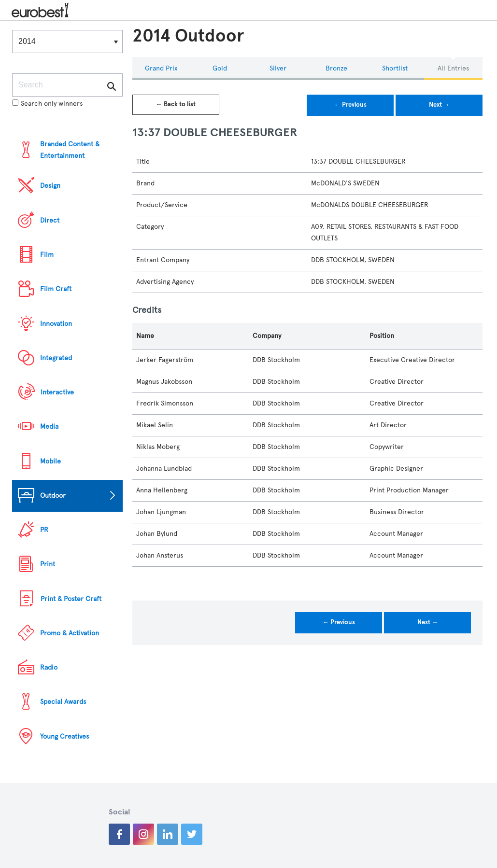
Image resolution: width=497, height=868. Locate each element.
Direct (50, 220)
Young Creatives (64, 736)
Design (50, 186)
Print (48, 564)
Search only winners (47, 104)
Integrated (56, 358)
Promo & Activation (70, 633)
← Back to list (176, 104)
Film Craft (56, 289)
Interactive (57, 392)
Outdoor (53, 496)
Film (47, 255)
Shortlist (395, 68)
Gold (220, 68)
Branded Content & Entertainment (70, 150)
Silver (278, 68)
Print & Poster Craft (71, 599)
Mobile (50, 461)
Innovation (56, 324)
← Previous (350, 105)
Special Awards (63, 702)
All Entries (453, 68)
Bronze (336, 68)
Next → (439, 105)
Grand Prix (161, 68)
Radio (49, 667)
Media (49, 427)
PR (44, 530)
